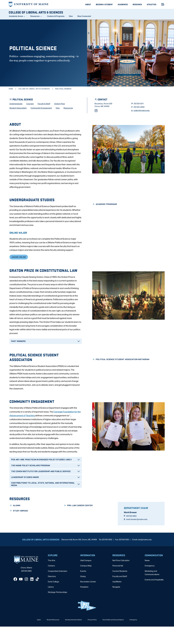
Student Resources (53, 637)
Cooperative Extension (58, 588)
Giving (83, 594)
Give (71, 16)
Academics (123, 4)
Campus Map (86, 583)
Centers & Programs (56, 16)
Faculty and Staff (120, 594)
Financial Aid (118, 583)
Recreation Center (88, 599)
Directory (52, 594)
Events (83, 588)
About (88, 4)
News (147, 578)
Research (137, 4)
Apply (39, 637)
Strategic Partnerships (57, 609)
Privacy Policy (92, 637)
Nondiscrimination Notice (73, 637)
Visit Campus (86, 578)
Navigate (116, 604)
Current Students (120, 588)
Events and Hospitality (154, 597)
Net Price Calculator (121, 578)
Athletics (152, 4)
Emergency (150, 583)
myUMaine (117, 599)
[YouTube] (21, 596)
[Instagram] (96, 123)
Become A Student (104, 4)
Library (51, 604)
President (84, 604)
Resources (35, 16)
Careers (51, 583)
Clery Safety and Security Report (113, 637)
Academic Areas (16, 16)
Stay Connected (84, 16)
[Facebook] (15, 596)
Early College (53, 599)
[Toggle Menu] (162, 4)
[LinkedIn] (32, 596)
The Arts (51, 578)
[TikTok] (37, 596)
